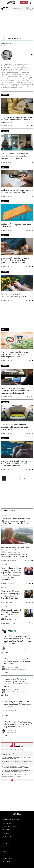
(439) (30, 560)
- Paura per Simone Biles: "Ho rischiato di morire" (16, 750)
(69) (31, 623)
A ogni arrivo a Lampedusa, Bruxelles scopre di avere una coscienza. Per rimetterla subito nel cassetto (17, 682)
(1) (31, 162)
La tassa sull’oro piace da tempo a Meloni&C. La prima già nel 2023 (15, 295)
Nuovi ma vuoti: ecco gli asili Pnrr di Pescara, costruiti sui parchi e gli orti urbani (18, 661)
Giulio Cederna (12, 667)
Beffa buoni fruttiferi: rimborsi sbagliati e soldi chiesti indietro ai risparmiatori (15, 427)
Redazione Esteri (8, 584)
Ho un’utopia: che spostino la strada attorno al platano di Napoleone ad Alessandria (18, 704)
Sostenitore (11, 710)
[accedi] (31, 3)
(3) (31, 126)
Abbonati (24, 3)
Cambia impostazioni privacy (12, 826)
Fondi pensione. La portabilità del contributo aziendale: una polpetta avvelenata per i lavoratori (15, 156)
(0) (31, 230)
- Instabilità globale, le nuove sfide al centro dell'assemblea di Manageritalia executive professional (15, 767)
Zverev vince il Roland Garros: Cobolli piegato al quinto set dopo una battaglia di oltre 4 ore (12, 595)
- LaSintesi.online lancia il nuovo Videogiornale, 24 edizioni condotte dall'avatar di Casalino (16, 771)
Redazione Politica (8, 623)
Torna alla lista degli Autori (11, 38)
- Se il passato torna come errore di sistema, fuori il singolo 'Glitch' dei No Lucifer (16, 758)
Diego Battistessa (13, 647)
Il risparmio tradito (22, 67)
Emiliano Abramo (12, 690)
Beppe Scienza (7, 126)
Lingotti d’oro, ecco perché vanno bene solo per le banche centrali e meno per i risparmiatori (17, 120)
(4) (6, 652)
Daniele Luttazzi (12, 730)
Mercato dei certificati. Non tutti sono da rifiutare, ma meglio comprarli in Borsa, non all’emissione (16, 463)
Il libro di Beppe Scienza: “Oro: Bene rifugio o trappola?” (16, 225)
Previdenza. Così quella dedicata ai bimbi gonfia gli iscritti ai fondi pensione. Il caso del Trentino (15, 260)
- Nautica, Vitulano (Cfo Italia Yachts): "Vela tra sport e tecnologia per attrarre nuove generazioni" (17, 775)
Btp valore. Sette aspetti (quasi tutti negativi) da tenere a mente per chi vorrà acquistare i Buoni (15, 354)
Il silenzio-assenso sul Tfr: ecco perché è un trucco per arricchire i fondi (17, 191)
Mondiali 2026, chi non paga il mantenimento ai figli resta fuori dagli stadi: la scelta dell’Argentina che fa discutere (18, 640)
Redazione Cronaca (8, 560)
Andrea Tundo (7, 602)
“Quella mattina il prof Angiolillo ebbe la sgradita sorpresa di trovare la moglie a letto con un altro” (18, 724)
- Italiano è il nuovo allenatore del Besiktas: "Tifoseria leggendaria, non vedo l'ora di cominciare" (17, 762)
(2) (6, 715)
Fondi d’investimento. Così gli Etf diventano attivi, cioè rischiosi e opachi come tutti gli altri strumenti (17, 391)
